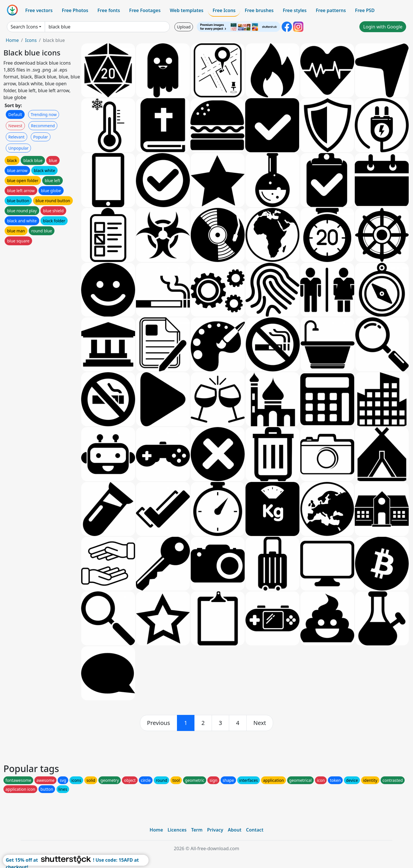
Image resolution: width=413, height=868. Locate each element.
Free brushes (259, 10)
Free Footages (145, 10)
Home (12, 40)
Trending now (44, 114)
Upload (184, 27)
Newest (15, 126)
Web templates (187, 10)
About (234, 830)
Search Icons (24, 27)
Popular (41, 137)
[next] (260, 723)
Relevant (16, 137)
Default (15, 114)
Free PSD (365, 10)
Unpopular (18, 148)
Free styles (295, 10)
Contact (255, 830)
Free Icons (224, 10)
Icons (31, 40)
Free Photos (75, 10)
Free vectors (39, 10)
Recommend (43, 126)
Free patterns (331, 10)
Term (197, 830)
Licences (177, 830)
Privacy (215, 830)
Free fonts (109, 10)
